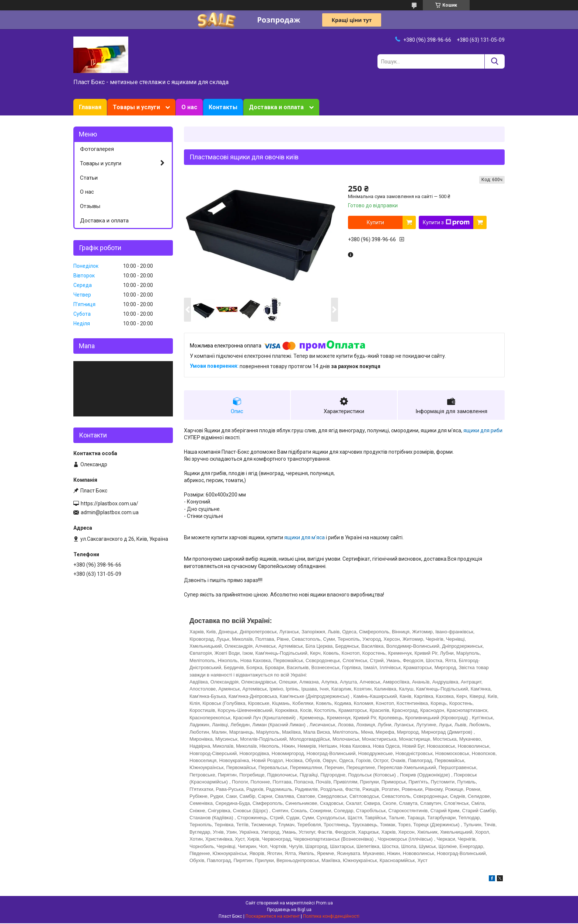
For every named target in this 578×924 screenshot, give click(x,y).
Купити (375, 222)
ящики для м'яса (304, 538)
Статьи (89, 178)
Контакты (223, 107)
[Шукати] (495, 61)
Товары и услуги (136, 107)
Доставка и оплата (276, 107)
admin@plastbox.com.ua (110, 512)
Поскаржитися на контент (273, 917)
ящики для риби (483, 431)
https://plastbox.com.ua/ (109, 503)
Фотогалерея (97, 149)
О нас (189, 107)
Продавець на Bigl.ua (289, 910)
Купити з (446, 222)
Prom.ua (324, 904)
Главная (90, 107)
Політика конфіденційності (331, 917)
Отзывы (90, 206)
